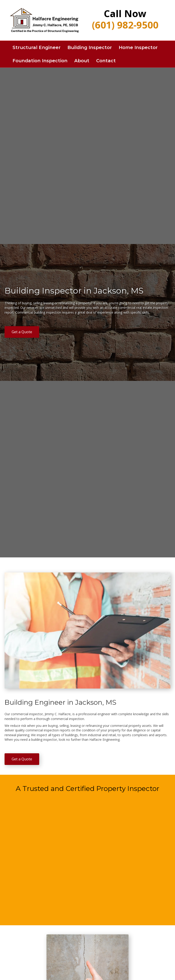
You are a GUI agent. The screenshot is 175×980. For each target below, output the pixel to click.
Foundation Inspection (40, 61)
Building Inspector (90, 47)
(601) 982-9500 (125, 25)
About (82, 61)
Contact (106, 61)
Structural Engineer (37, 47)
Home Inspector (138, 47)
